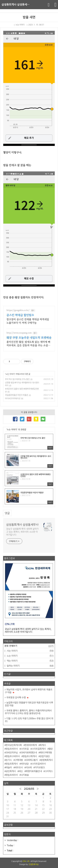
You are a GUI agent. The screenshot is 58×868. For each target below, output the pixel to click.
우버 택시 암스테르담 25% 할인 (17, 379)
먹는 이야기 (30, 661)
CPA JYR (26, 861)
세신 (21, 771)
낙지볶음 (25, 775)
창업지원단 (45, 756)
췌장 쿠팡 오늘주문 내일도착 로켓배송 (29, 338)
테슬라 (9, 768)
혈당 (51, 749)
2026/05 (29, 789)
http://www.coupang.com (19, 333)
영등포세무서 (12, 775)
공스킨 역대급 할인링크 (20, 315)
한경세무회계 (31, 745)
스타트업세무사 (39, 764)
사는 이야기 (30, 651)
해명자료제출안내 (34, 771)
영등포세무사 (12, 749)
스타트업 (25, 749)
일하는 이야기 (30, 666)
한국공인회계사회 (14, 745)
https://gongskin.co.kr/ (18, 310)
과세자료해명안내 (29, 753)
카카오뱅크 (40, 768)
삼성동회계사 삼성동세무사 (17, 5)
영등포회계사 (12, 764)
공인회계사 (11, 771)
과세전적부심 (12, 753)
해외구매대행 (46, 753)
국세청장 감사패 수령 (17, 698)
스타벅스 (49, 771)
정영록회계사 (47, 760)
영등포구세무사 (13, 756)
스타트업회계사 (39, 749)
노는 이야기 (19, 25)
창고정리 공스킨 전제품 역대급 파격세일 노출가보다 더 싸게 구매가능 (28, 321)
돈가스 (9, 760)
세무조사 (19, 768)
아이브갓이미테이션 (13, 399)
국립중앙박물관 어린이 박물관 (16, 395)
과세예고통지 (32, 760)
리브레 (29, 768)
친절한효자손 (34, 864)
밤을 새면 (29, 17)
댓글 (7, 513)
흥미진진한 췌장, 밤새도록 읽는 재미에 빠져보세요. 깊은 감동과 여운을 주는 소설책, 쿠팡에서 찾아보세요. (29, 344)
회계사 (43, 745)
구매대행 (19, 760)
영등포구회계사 (30, 756)
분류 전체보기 (29, 646)
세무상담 (25, 764)
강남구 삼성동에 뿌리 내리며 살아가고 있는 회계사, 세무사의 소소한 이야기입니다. (22, 532)
